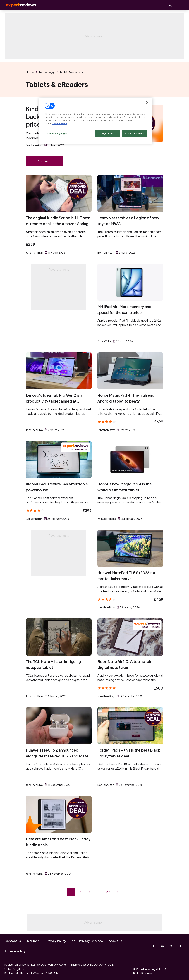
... (99, 892)
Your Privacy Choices (87, 941)
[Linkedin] (162, 946)
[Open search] (171, 5)
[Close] (147, 102)
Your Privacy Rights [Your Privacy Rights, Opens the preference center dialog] (58, 133)
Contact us (13, 941)
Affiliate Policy (15, 951)
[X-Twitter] (171, 946)
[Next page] (118, 893)
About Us (115, 941)
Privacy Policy (56, 941)
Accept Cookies (134, 133)
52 (109, 892)
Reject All (107, 133)
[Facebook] (154, 946)
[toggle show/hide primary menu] (182, 5)
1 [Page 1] (71, 892)
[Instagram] (180, 946)
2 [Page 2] (80, 892)
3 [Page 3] (90, 892)
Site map (33, 941)
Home (30, 72)
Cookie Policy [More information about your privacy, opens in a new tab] (60, 123)
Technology (47, 72)
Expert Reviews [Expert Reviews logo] (18, 5)
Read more (45, 161)
